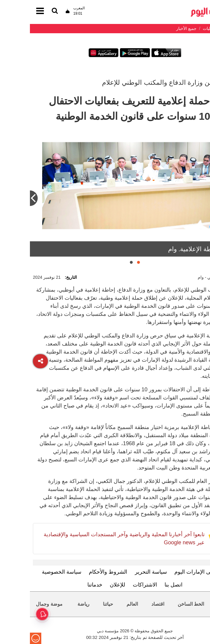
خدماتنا (65, 585)
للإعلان (87, 585)
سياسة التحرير (121, 572)
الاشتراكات (115, 585)
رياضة (54, 604)
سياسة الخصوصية (32, 572)
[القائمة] (25, 11)
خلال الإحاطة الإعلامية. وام (173, 249)
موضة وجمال (19, 604)
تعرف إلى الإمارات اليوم (171, 572)
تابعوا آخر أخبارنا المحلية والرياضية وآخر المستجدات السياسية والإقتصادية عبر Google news (94, 538)
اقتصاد (128, 604)
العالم (102, 604)
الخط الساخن (161, 604)
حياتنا (78, 604)
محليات (195, 604)
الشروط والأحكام (78, 572)
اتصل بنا (144, 585)
